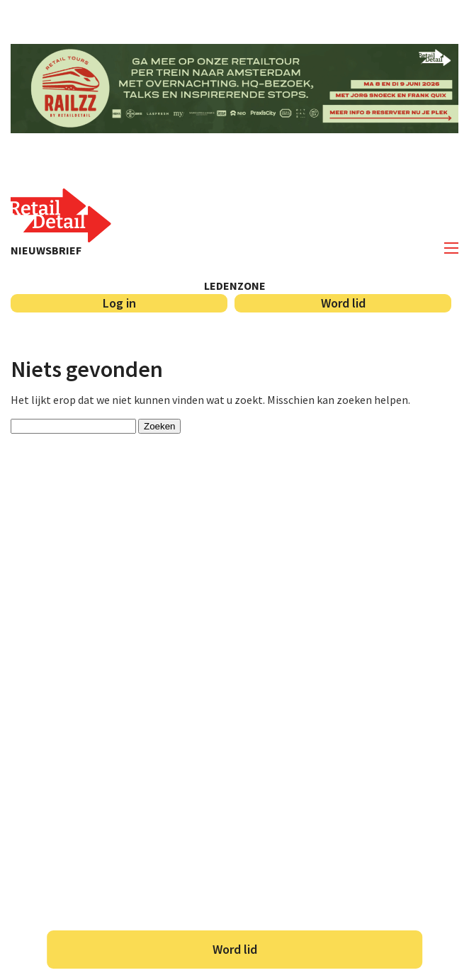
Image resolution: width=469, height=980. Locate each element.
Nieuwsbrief (46, 250)
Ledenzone (235, 286)
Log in (119, 303)
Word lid (235, 949)
